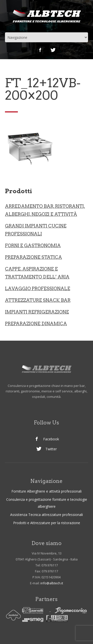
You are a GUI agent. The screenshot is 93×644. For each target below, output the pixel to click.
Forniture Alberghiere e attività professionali (46, 491)
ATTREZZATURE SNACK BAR (38, 300)
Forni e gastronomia (33, 246)
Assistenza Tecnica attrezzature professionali (46, 515)
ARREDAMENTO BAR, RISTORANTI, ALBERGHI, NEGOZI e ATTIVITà (45, 210)
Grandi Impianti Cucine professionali (36, 230)
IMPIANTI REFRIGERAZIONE (37, 312)
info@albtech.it (52, 583)
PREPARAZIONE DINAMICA (36, 324)
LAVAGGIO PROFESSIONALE (38, 289)
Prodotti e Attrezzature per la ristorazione (47, 523)
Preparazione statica (33, 257)
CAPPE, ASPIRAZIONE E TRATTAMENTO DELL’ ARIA (37, 273)
